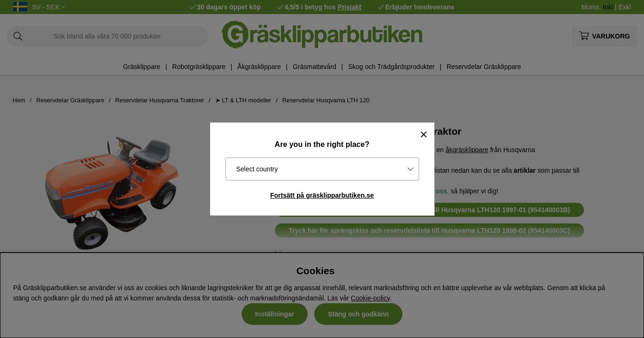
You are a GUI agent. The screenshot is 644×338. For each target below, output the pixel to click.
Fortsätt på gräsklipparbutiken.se (322, 195)
